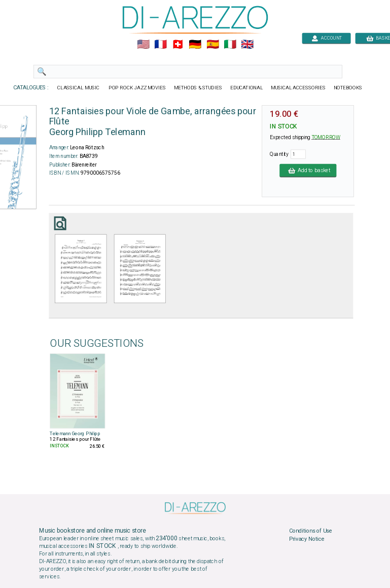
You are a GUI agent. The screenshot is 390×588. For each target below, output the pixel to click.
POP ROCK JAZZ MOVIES (137, 88)
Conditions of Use (310, 531)
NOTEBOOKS (347, 88)
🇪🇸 (212, 45)
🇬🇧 (247, 45)
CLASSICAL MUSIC (79, 88)
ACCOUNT (326, 38)
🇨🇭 (178, 45)
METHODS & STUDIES (198, 88)
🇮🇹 (229, 45)
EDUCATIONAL (246, 88)
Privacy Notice (306, 539)
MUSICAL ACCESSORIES (298, 88)
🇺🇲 (143, 45)
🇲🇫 (161, 45)
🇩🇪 (195, 45)
